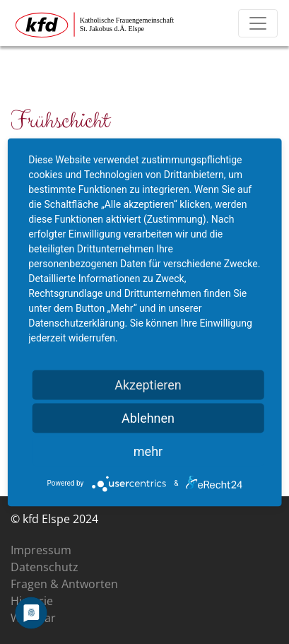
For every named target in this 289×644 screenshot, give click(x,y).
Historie (32, 601)
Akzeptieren (148, 384)
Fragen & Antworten (64, 584)
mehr (148, 451)
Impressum (41, 550)
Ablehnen (148, 417)
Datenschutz (45, 567)
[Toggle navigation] (258, 23)
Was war (33, 618)
